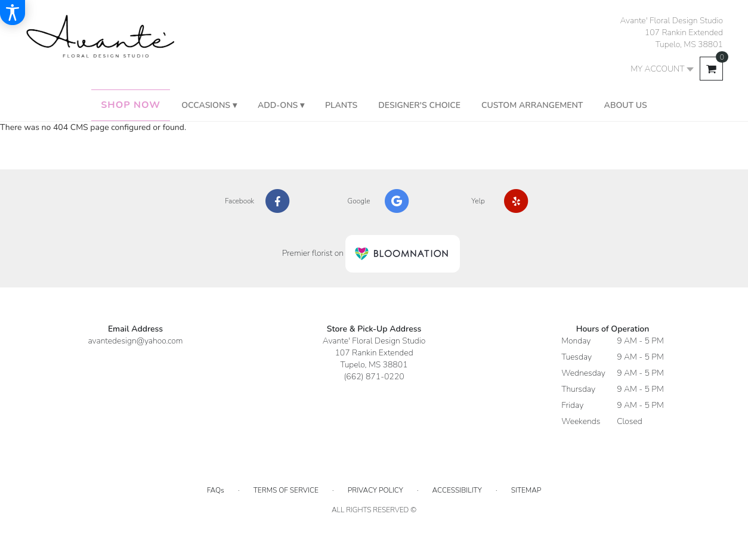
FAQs (216, 490)
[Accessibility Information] (13, 13)
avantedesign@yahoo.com (135, 341)
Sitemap (526, 490)
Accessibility (457, 490)
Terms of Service (286, 490)
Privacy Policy (375, 490)
